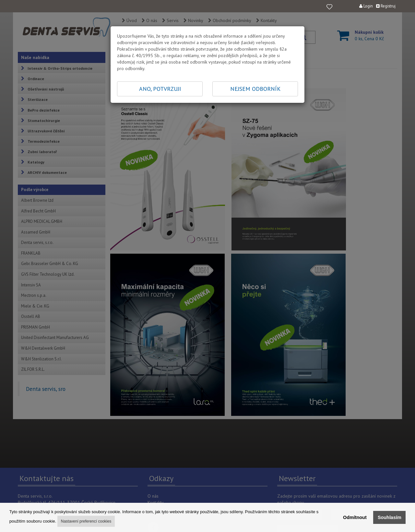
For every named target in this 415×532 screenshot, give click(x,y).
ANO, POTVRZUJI (160, 89)
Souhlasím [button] (390, 517)
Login (366, 6)
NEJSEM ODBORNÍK (255, 89)
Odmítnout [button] (355, 517)
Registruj (386, 6)
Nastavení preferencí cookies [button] (86, 521)
